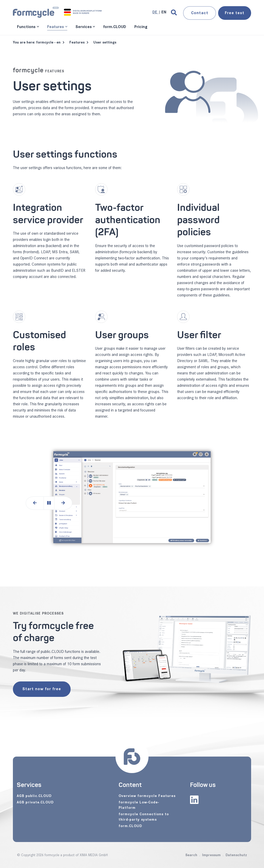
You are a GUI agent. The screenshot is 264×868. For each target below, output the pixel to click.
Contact (200, 13)
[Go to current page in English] (164, 12)
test (235, 13)
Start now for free (42, 689)
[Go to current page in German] (155, 12)
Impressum (211, 855)
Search (191, 855)
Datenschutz (236, 855)
